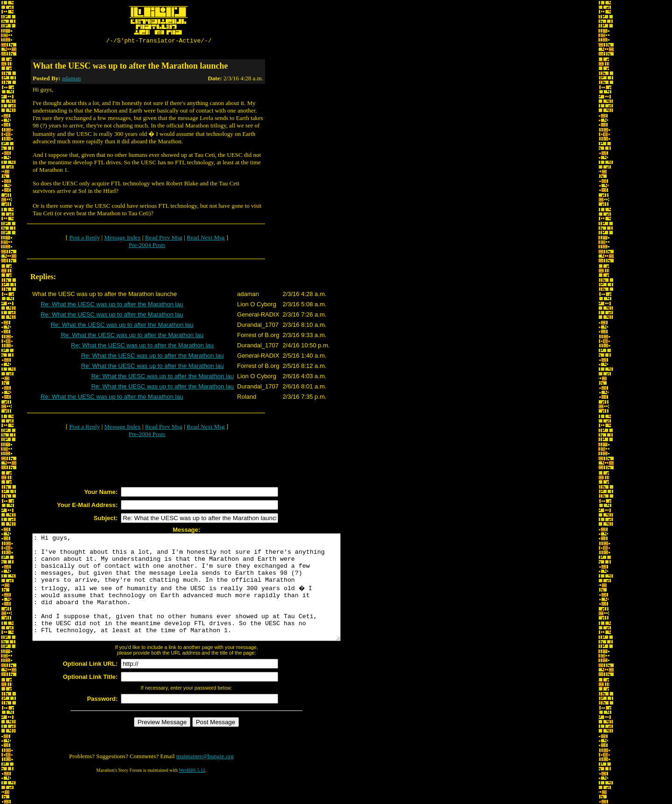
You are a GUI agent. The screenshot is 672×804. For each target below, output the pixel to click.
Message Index (122, 239)
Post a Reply (84, 239)
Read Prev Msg (164, 239)
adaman (71, 80)
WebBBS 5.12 (192, 793)
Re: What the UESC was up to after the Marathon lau (112, 306)
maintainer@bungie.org (205, 779)
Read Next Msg (206, 239)
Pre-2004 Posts (147, 246)
